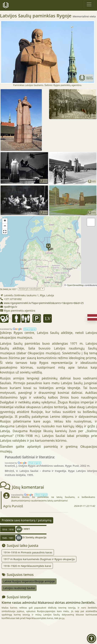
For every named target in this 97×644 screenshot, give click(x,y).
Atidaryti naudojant (30, 289)
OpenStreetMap (75, 285)
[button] (48, 248)
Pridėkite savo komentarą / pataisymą (27, 520)
